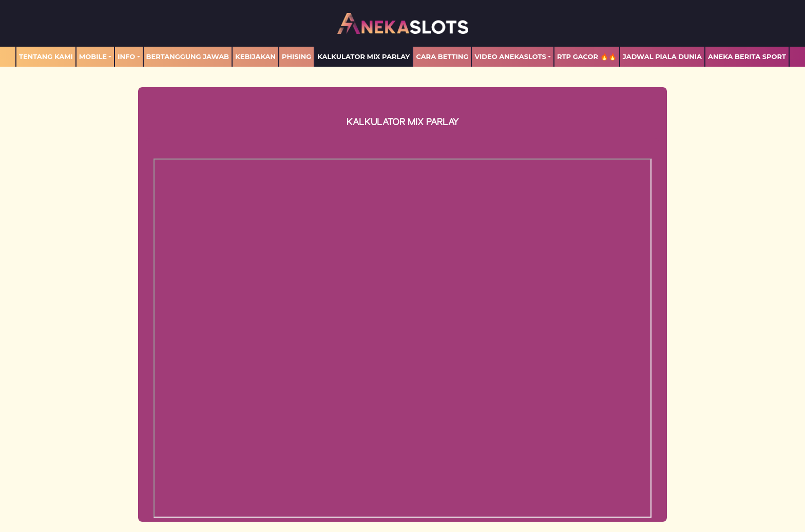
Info (126, 56)
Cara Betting (442, 56)
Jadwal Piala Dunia (662, 56)
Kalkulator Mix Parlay (363, 56)
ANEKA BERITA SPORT (747, 56)
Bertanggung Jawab (188, 56)
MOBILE (93, 56)
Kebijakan (255, 56)
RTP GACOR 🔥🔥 (587, 56)
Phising (296, 56)
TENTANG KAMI (46, 56)
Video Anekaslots (510, 56)
